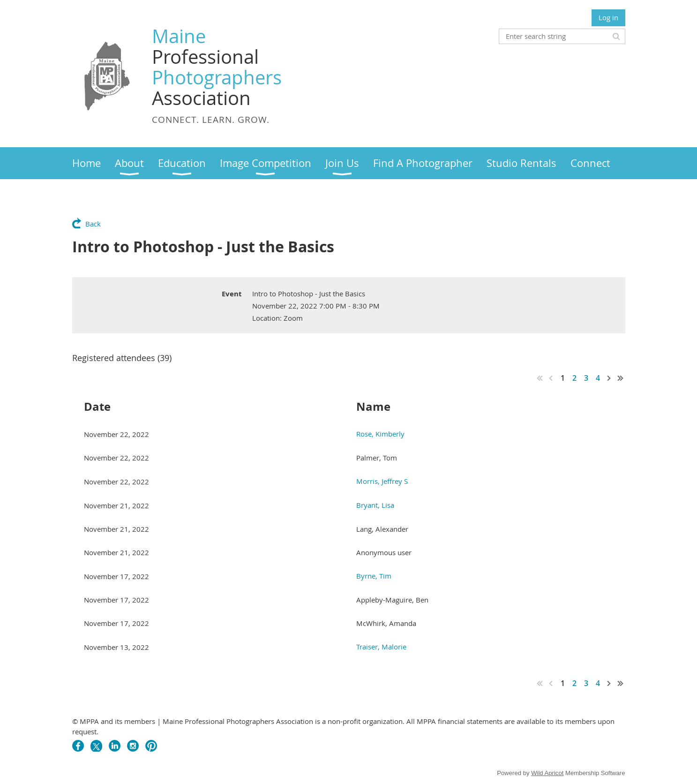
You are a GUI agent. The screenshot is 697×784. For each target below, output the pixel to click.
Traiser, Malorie (381, 647)
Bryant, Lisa (375, 505)
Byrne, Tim (374, 576)
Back (93, 224)
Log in (608, 17)
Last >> (621, 378)
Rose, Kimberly (380, 434)
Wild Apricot (547, 773)
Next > (609, 378)
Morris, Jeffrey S (382, 481)
